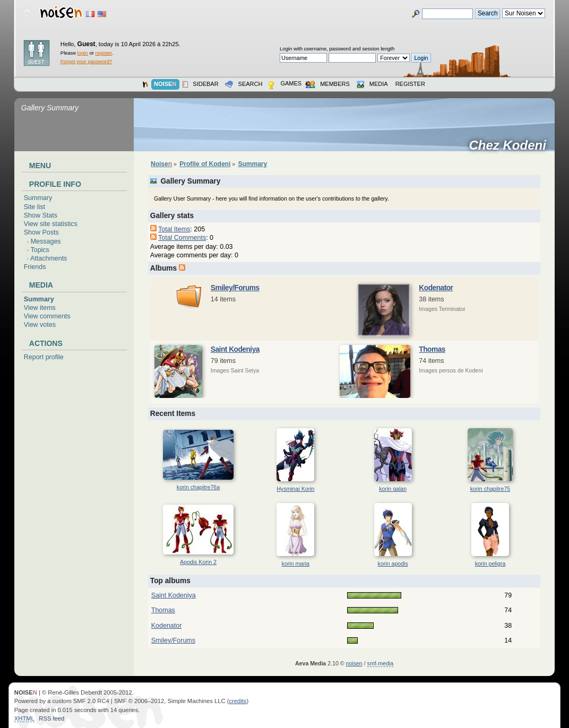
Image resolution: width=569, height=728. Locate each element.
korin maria (296, 564)
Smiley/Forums (235, 288)
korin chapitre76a (198, 487)
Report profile (44, 357)
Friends (35, 267)
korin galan (393, 489)
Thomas (432, 349)
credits (238, 701)
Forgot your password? (86, 61)
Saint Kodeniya (235, 349)
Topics (40, 250)
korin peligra (490, 564)
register (104, 53)
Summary (38, 198)
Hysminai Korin (295, 489)
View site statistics (51, 224)
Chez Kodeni (511, 145)
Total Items (174, 229)
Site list (35, 207)
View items (40, 308)
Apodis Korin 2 (198, 562)
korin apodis (393, 564)
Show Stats (41, 215)
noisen (354, 663)
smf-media (380, 663)
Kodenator (436, 288)
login (83, 53)
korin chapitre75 (490, 489)
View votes (40, 325)
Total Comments (182, 238)
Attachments (49, 258)
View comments (47, 316)
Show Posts (41, 232)
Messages (46, 241)
